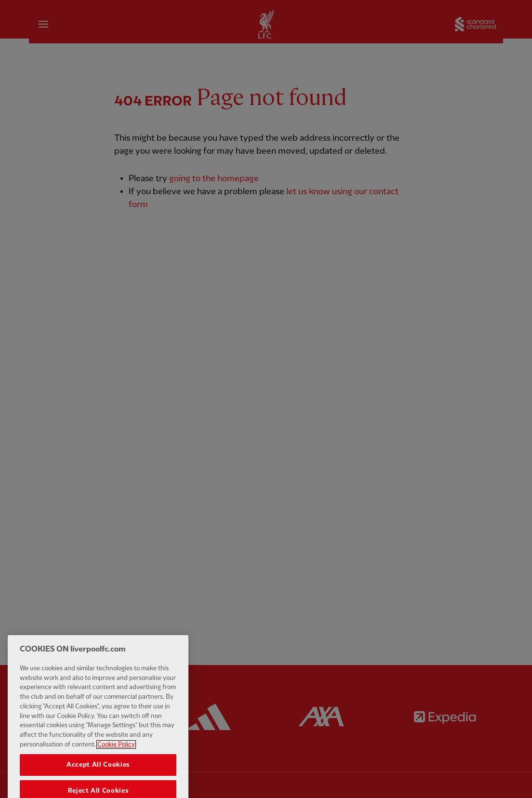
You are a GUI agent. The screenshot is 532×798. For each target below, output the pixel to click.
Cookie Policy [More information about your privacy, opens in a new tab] (116, 752)
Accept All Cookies (98, 772)
